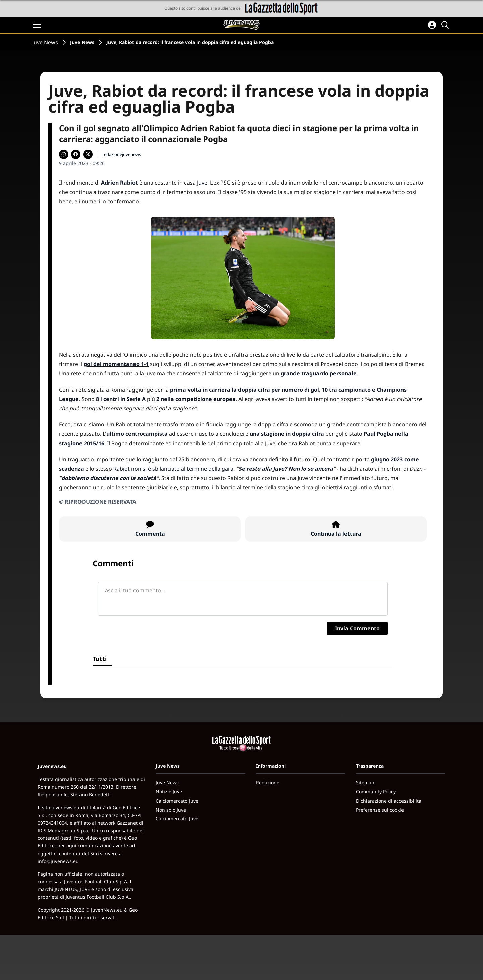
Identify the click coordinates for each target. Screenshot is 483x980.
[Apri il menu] (37, 25)
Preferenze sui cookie (380, 810)
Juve (202, 183)
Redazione (268, 783)
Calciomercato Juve (177, 801)
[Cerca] (446, 25)
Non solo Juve (171, 810)
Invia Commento (357, 628)
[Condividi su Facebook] (76, 154)
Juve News (45, 42)
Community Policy (376, 792)
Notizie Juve (169, 792)
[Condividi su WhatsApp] (64, 154)
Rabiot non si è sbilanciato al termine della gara (173, 469)
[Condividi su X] (88, 154)
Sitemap (365, 783)
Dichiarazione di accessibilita (389, 801)
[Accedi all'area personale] (432, 25)
